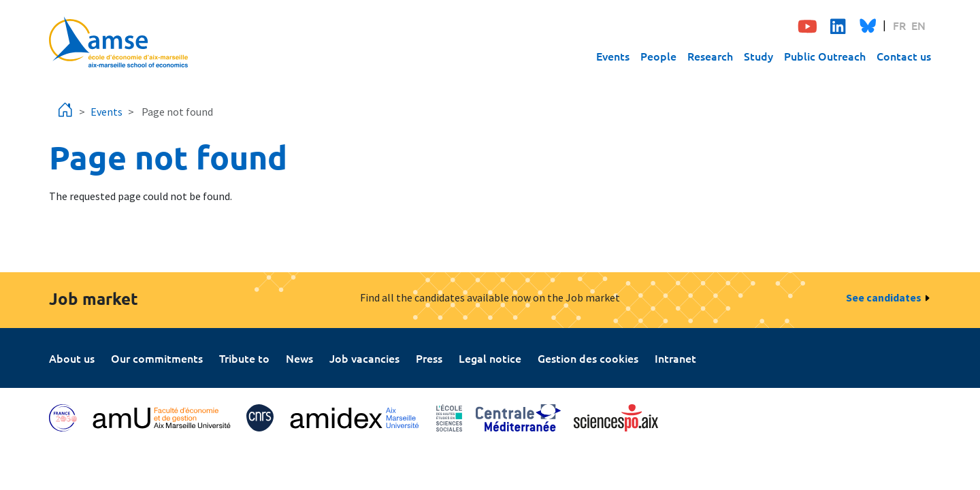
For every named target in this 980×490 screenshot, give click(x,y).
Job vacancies (364, 358)
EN (918, 25)
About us (72, 358)
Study (758, 56)
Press (429, 358)
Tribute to (244, 358)
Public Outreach (825, 56)
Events (613, 56)
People (658, 56)
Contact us (904, 56)
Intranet (675, 358)
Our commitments (157, 358)
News (299, 358)
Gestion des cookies (588, 358)
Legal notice (490, 358)
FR (899, 25)
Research (710, 56)
